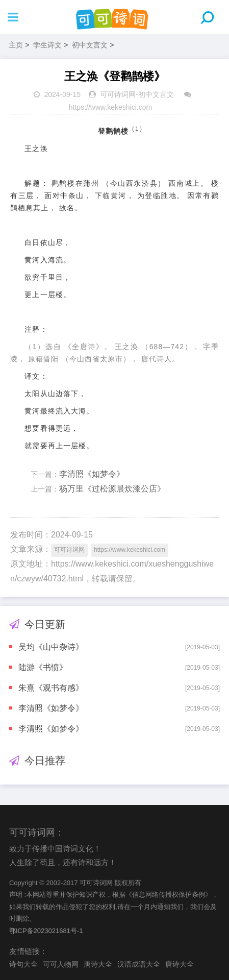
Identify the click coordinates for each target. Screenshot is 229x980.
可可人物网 (61, 964)
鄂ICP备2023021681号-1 (46, 931)
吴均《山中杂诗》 (51, 647)
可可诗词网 (118, 94)
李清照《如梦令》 (92, 474)
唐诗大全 (98, 964)
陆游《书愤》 (43, 667)
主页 (16, 45)
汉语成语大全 (139, 964)
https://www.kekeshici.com (110, 107)
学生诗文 (47, 45)
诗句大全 (23, 964)
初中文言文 (90, 45)
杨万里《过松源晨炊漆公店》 (112, 489)
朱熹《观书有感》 (51, 688)
